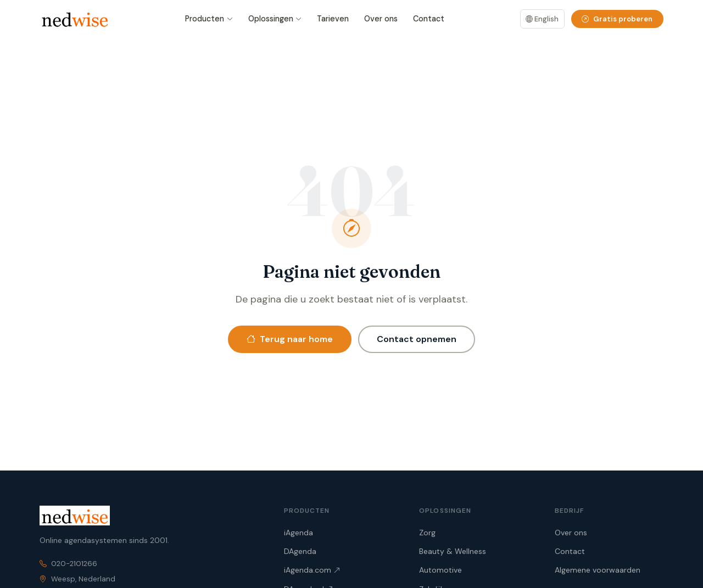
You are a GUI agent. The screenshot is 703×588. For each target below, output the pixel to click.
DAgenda (300, 551)
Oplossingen (275, 19)
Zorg (427, 533)
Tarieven (333, 19)
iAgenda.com (312, 570)
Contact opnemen (417, 339)
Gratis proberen (617, 19)
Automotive (440, 570)
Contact (429, 19)
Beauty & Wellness (453, 551)
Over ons (381, 19)
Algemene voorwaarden (598, 570)
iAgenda (299, 533)
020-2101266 (74, 564)
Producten (209, 19)
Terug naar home (290, 339)
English (542, 19)
